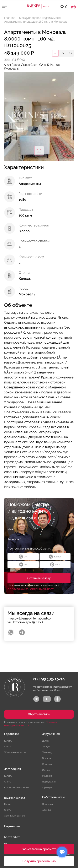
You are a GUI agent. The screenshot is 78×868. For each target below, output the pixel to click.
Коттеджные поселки (16, 787)
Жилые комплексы (15, 752)
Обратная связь (39, 714)
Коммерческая (15, 798)
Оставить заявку (39, 578)
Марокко (47, 776)
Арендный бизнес (14, 816)
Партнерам (12, 826)
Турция (46, 747)
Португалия (49, 782)
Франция (47, 787)
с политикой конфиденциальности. (32, 589)
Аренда (47, 810)
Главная (10, 18)
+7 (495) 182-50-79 (49, 679)
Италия (46, 770)
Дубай (46, 741)
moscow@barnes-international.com (30, 618)
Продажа (48, 804)
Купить (8, 741)
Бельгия (47, 758)
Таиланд (47, 752)
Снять (7, 747)
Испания (47, 764)
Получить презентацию (39, 861)
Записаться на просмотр (39, 849)
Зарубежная (51, 734)
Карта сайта (12, 837)
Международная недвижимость (41, 18)
